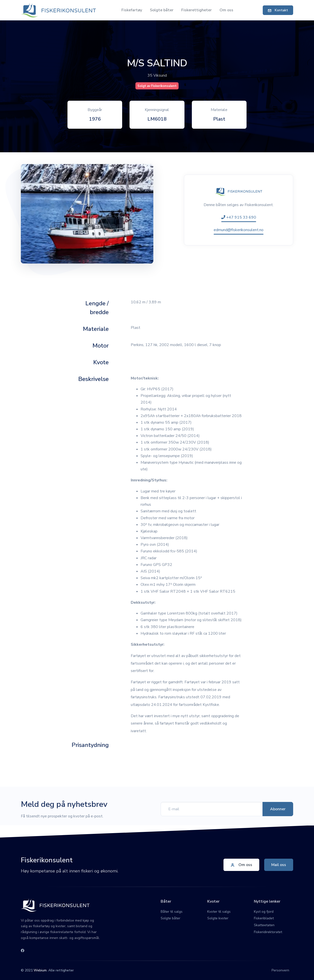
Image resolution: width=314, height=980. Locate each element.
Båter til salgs (172, 912)
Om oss (226, 10)
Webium (40, 970)
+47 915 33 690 (239, 217)
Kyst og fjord (264, 912)
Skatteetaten (264, 925)
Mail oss (279, 865)
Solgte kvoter (218, 918)
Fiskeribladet (264, 918)
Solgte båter (162, 10)
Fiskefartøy (132, 10)
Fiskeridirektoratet (268, 932)
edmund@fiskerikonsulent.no (239, 230)
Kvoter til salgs (219, 912)
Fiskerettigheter (196, 10)
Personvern (280, 970)
